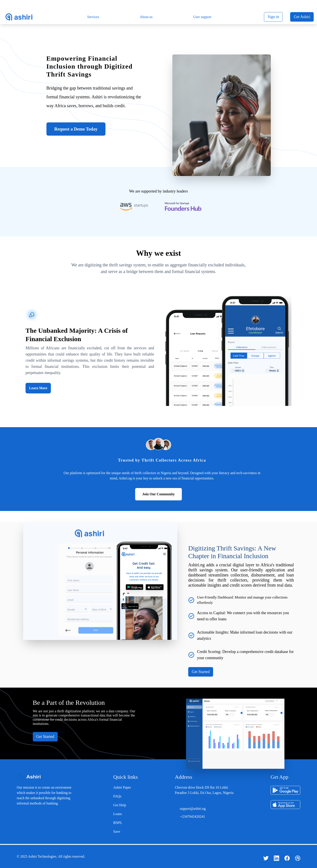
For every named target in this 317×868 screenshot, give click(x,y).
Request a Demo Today (76, 129)
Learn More (38, 388)
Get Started (201, 672)
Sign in (273, 17)
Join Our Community (158, 494)
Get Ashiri (302, 17)
